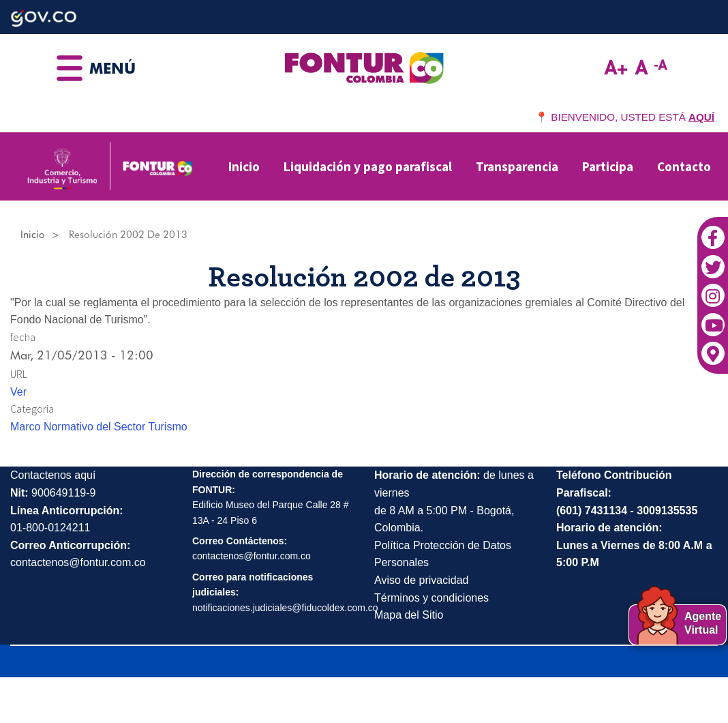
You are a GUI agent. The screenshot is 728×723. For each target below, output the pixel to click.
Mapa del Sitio (409, 615)
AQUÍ (701, 117)
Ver (18, 392)
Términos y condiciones (431, 598)
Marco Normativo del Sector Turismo (99, 427)
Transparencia (517, 166)
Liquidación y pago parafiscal (368, 166)
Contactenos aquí (53, 475)
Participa (608, 166)
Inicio (244, 166)
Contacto (684, 166)
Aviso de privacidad (421, 580)
